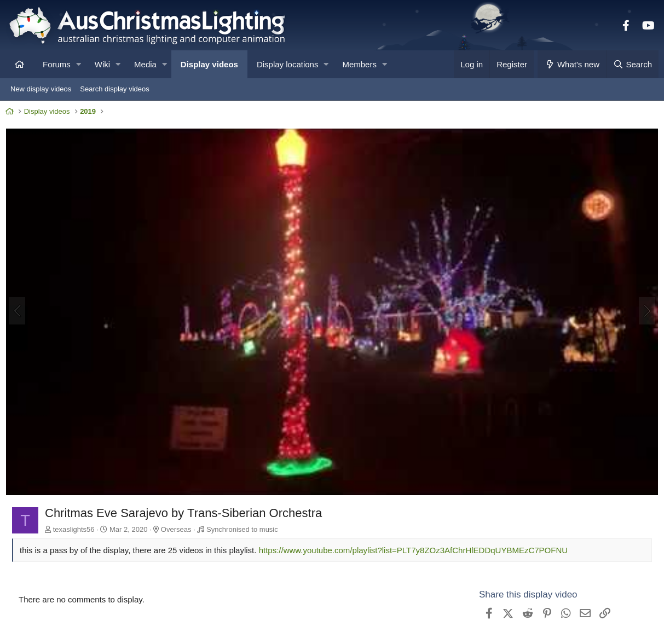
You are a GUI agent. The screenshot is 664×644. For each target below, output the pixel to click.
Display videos (209, 64)
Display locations (288, 64)
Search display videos (114, 89)
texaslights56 (77, 529)
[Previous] (20, 312)
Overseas (179, 529)
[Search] (632, 64)
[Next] (644, 312)
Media (145, 64)
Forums (57, 64)
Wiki (102, 64)
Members (359, 64)
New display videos (41, 89)
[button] (79, 64)
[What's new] (572, 64)
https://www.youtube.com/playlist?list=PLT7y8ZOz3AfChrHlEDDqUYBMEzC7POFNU (416, 550)
